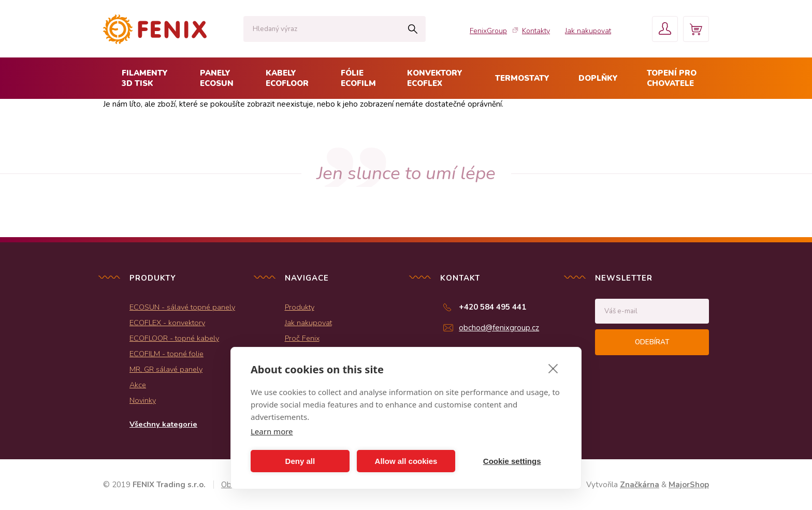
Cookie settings (512, 461)
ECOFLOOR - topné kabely (174, 338)
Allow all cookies (406, 461)
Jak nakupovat (588, 31)
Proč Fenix (302, 338)
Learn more (272, 431)
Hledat (412, 29)
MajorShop (689, 485)
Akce (138, 385)
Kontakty (536, 31)
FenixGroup (488, 31)
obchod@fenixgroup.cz (499, 328)
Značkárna (640, 485)
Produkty (300, 307)
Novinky (143, 400)
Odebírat (652, 342)
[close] (553, 368)
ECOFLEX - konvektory (167, 323)
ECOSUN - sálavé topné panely (182, 307)
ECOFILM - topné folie (166, 354)
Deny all (300, 461)
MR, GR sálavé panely (166, 369)
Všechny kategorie (163, 424)
